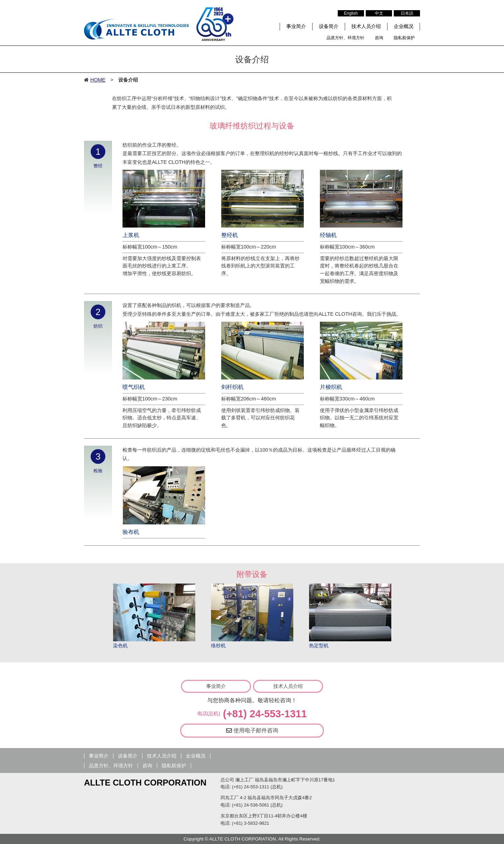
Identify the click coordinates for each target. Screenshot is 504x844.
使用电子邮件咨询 (252, 730)
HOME (98, 80)
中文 (379, 13)
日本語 (407, 13)
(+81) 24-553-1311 (265, 714)
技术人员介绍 (366, 26)
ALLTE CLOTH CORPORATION (145, 783)
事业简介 (296, 26)
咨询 (379, 38)
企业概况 (404, 26)
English (351, 13)
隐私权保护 (404, 38)
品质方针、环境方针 (345, 38)
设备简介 (329, 26)
